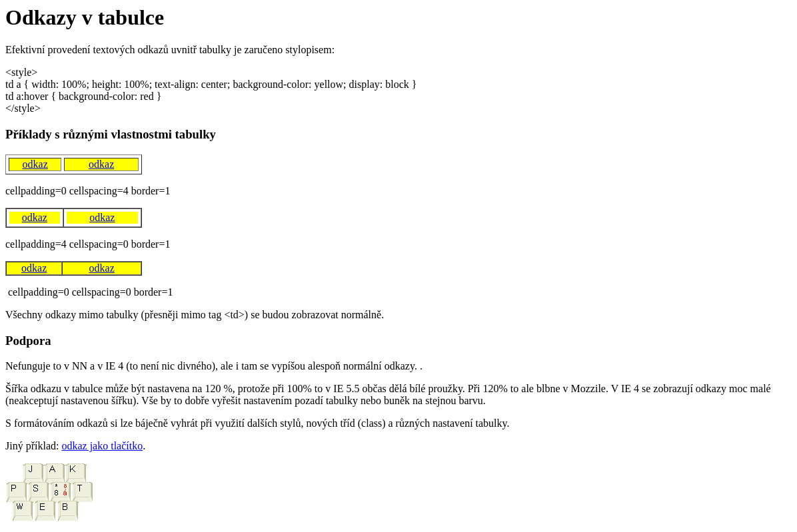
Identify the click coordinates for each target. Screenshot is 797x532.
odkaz (35, 164)
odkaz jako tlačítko (102, 446)
